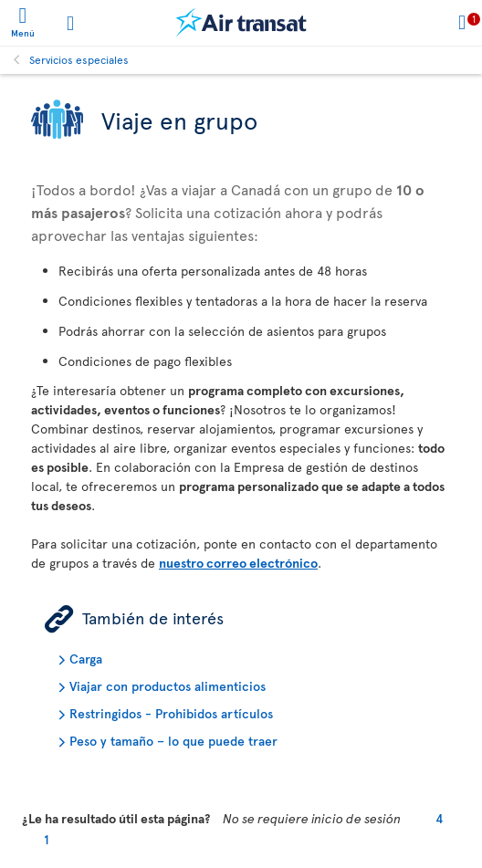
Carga (86, 659)
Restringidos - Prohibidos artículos (171, 713)
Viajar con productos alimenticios (168, 686)
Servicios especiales (79, 59)
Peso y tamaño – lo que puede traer (173, 741)
